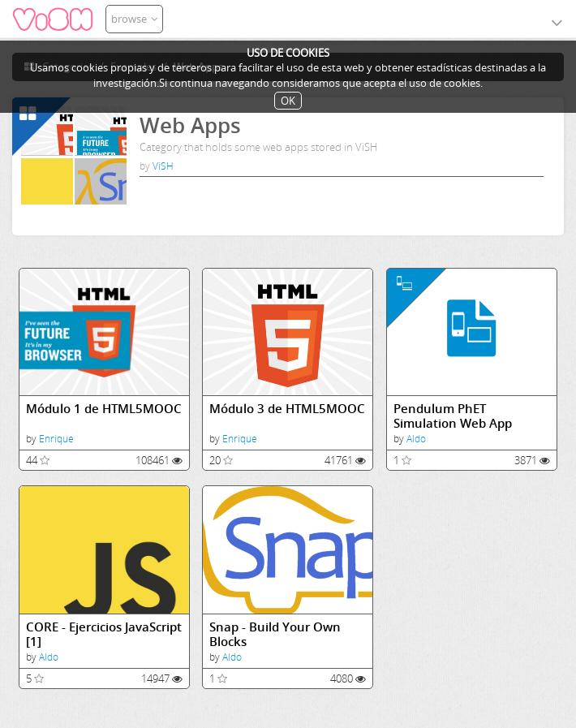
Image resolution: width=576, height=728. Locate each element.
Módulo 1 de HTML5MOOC (104, 409)
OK (288, 101)
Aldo (416, 439)
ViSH (163, 166)
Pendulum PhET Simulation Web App (453, 416)
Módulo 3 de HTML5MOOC (287, 409)
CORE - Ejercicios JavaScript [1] (104, 634)
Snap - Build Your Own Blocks (275, 634)
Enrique (56, 439)
